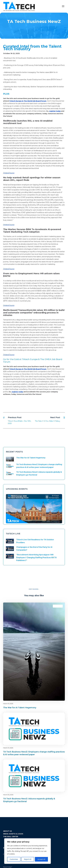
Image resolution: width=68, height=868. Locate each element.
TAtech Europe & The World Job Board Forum (28, 101)
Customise (14, 859)
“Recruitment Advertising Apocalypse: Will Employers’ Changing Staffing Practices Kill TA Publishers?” (36, 558)
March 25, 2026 (8, 795)
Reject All (28, 859)
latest (59, 606)
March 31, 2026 (8, 704)
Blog (56, 606)
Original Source (9, 173)
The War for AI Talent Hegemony (31, 458)
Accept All (41, 859)
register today (55, 111)
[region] (27, 851)
